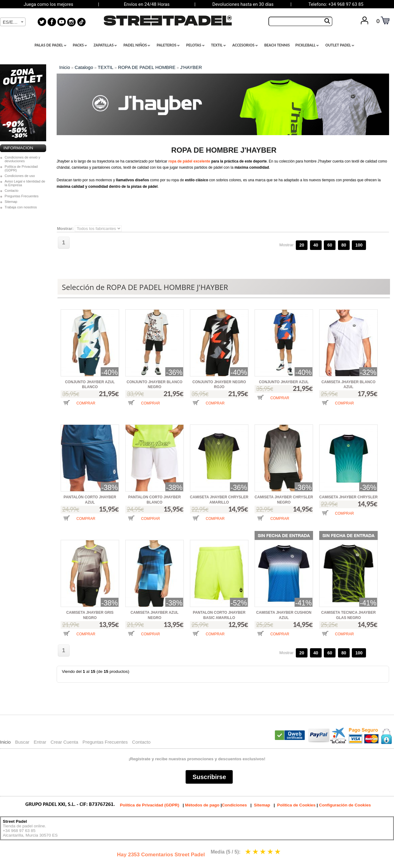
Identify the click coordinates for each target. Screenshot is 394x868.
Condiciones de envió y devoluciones (22, 159)
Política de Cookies (296, 805)
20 (302, 245)
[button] (79, 407)
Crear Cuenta (64, 742)
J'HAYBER (191, 67)
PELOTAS (195, 45)
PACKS (80, 45)
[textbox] (13, 22)
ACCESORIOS (245, 45)
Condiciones (234, 805)
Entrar (40, 742)
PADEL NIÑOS (137, 45)
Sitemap (11, 202)
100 (359, 245)
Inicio (65, 67)
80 (344, 245)
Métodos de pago (202, 805)
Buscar (22, 742)
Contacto (12, 191)
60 (330, 245)
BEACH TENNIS (277, 45)
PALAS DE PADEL (50, 45)
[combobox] (13, 22)
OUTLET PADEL (340, 45)
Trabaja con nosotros (21, 207)
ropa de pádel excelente (189, 161)
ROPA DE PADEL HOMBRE (147, 67)
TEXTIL (219, 45)
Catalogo (84, 67)
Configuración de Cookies (345, 805)
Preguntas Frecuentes (22, 196)
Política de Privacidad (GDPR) (21, 168)
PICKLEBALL (307, 45)
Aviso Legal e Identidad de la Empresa (25, 183)
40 (316, 245)
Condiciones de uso (20, 176)
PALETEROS (168, 45)
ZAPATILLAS (105, 45)
